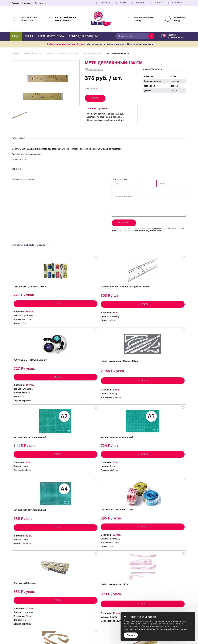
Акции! (121, 3)
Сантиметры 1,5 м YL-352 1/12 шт (31, 296)
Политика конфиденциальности (104, 633)
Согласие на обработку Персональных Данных (110, 636)
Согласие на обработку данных (172, 629)
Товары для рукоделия (84, 36)
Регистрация (27, 3)
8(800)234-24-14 (63, 20)
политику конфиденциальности (148, 231)
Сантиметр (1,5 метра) (30, 457)
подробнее (118, 117)
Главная (15, 3)
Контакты (175, 3)
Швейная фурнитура (51, 36)
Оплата (157, 3)
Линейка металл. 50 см (161, 542)
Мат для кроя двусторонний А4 (120, 379)
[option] (20, 115)
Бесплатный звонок (66, 17)
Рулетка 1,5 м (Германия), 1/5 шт (121, 295)
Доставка (139, 3)
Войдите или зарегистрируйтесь (65, 44)
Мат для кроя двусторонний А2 (33, 379)
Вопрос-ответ (41, 3)
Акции (16, 36)
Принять (131, 635)
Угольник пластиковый (74, 542)
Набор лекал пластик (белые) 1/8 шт (160, 296)
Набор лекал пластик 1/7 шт (120, 459)
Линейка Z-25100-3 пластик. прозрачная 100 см (76, 296)
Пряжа (29, 36)
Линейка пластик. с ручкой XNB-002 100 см (32, 543)
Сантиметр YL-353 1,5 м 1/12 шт (164, 379)
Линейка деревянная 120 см (120, 542)
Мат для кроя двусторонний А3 (77, 379)
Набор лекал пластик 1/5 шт (76, 459)
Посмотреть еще (99, 590)
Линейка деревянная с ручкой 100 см (160, 460)
